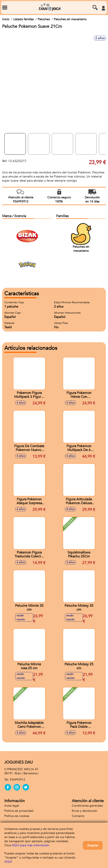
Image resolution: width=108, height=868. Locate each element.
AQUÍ (8, 862)
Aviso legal (12, 806)
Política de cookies (17, 816)
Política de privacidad (19, 811)
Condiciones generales (87, 806)
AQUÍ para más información (30, 845)
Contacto (78, 816)
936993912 (17, 780)
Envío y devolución (85, 811)
